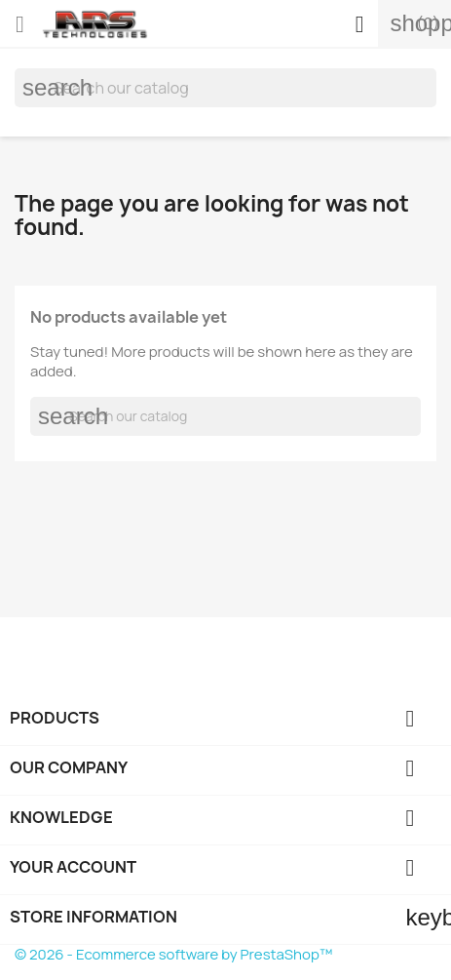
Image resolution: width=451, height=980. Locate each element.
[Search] (225, 88)
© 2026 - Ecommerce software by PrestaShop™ (173, 954)
